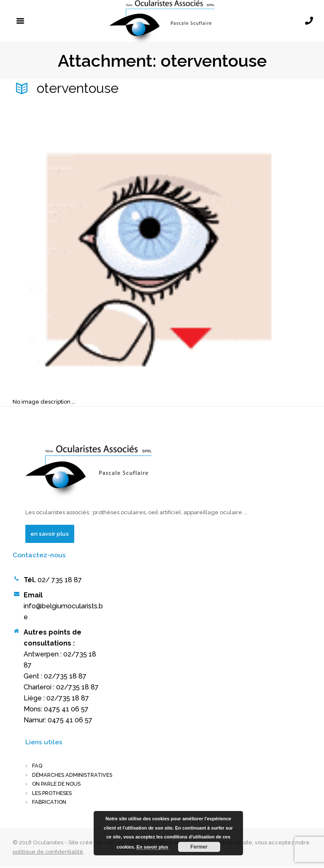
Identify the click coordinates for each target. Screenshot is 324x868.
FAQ (37, 766)
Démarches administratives (74, 775)
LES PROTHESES (54, 794)
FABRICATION (50, 803)
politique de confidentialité (49, 853)
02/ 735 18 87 (60, 580)
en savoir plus (50, 534)
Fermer (199, 847)
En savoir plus (152, 847)
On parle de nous (58, 785)
